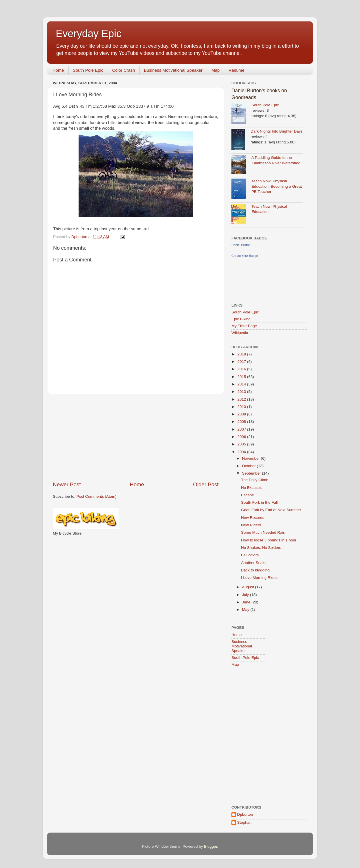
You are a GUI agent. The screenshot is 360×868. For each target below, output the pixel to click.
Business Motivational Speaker (173, 70)
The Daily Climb (255, 480)
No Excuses (251, 488)
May (246, 610)
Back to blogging (255, 570)
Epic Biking (241, 319)
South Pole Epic (88, 70)
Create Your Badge (245, 256)
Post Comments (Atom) (97, 496)
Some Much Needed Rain (263, 532)
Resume (237, 70)
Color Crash (124, 70)
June (247, 602)
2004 (242, 452)
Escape (248, 495)
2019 (242, 354)
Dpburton (245, 814)
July (246, 595)
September (252, 473)
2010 (242, 407)
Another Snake (254, 563)
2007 (242, 429)
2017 (242, 362)
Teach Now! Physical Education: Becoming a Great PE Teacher (277, 186)
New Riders (251, 525)
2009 (242, 414)
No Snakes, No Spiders (261, 548)
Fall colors (250, 555)
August (249, 587)
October (249, 466)
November (251, 458)
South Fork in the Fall (259, 502)
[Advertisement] (136, 437)
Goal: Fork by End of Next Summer (271, 510)
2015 (242, 377)
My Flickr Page (244, 326)
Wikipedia (240, 333)
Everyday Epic (89, 34)
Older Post (206, 484)
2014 (242, 384)
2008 (242, 422)
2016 (242, 369)
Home (58, 70)
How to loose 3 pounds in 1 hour (269, 540)
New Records (253, 518)
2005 (242, 444)
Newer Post (67, 484)
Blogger (211, 846)
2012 (242, 399)
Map (216, 70)
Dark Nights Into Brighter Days (277, 131)
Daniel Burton (241, 245)
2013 (242, 392)
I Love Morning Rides (259, 578)
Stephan (244, 822)
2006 (242, 437)
